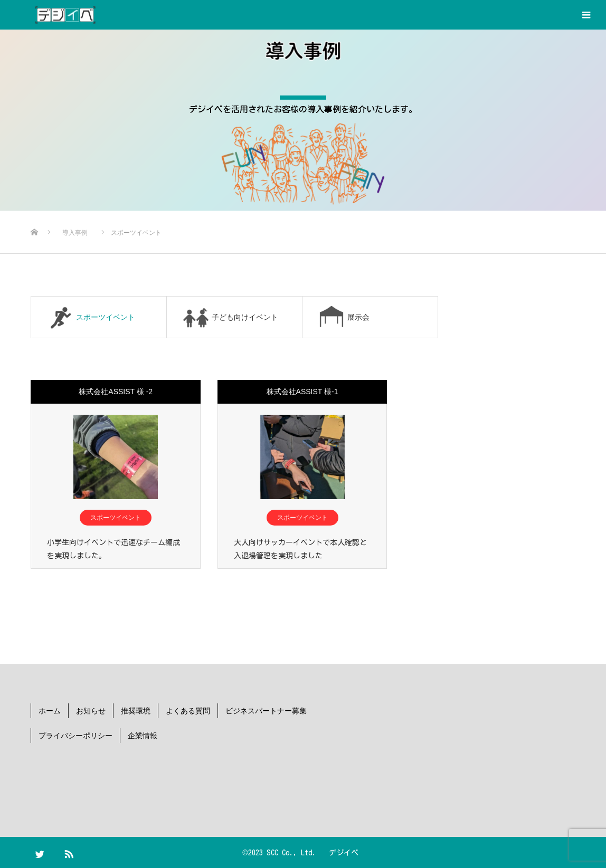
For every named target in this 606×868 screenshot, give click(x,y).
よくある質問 (188, 710)
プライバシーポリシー (75, 735)
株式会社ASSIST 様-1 (302, 392)
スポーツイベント (116, 518)
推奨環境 (136, 710)
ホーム (50, 710)
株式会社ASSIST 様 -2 (116, 392)
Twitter (44, 852)
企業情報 (143, 735)
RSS (73, 852)
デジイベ (344, 852)
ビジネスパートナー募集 (266, 710)
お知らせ (91, 710)
